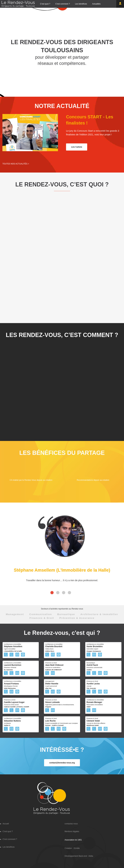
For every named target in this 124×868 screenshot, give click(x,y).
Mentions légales (72, 831)
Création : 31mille (72, 848)
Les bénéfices (81, 4)
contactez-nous (71, 824)
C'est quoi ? (45, 4)
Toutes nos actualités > (16, 164)
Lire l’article (77, 147)
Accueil (6, 824)
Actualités (96, 4)
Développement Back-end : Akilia (79, 856)
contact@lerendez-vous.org (62, 763)
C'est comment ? (63, 4)
